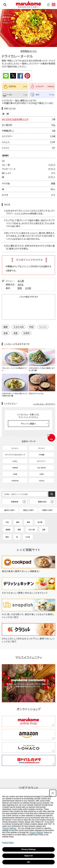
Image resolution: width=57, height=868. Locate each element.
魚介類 (40, 522)
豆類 (44, 530)
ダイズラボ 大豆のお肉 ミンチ (15, 119)
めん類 (21, 281)
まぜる (21, 284)
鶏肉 (28, 522)
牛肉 (7, 522)
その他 (28, 288)
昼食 (6, 333)
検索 (5, 5)
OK (29, 862)
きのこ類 (31, 530)
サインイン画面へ (28, 424)
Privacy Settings (28, 849)
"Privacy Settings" (9, 828)
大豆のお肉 (19, 327)
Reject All (28, 856)
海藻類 (8, 530)
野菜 (20, 288)
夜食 (16, 333)
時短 (31, 327)
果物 (7, 537)
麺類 (6, 327)
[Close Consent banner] (53, 793)
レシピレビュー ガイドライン (44, 404)
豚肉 (18, 522)
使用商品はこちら (29, 51)
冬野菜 (26, 333)
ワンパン (43, 327)
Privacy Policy (8, 843)
